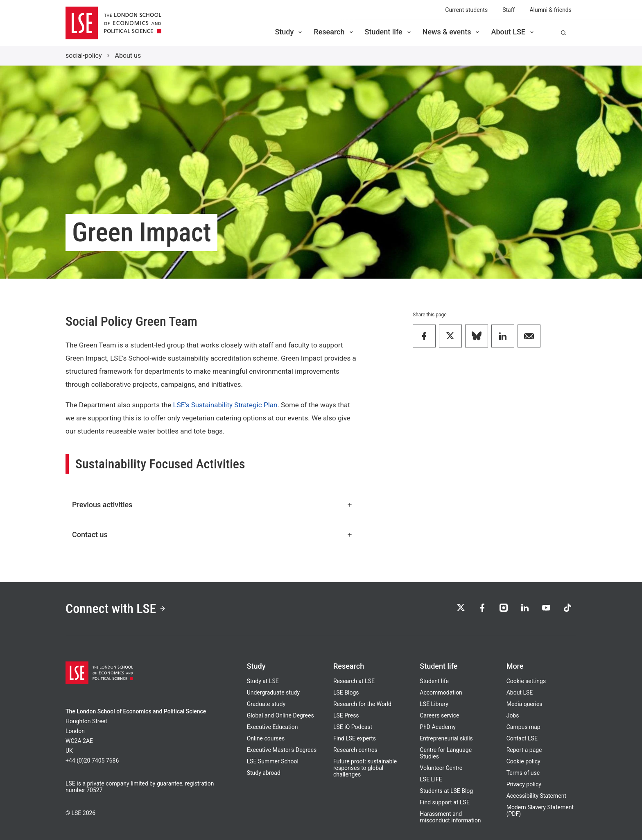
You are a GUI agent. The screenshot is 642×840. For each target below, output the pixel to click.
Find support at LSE (445, 802)
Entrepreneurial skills (446, 738)
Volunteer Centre (441, 768)
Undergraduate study (273, 692)
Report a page (524, 750)
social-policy (84, 56)
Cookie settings (526, 681)
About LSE (513, 32)
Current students (466, 10)
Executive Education (272, 727)
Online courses (266, 738)
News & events (452, 32)
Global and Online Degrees (280, 715)
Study (289, 32)
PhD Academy (438, 727)
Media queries (524, 704)
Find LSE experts (355, 738)
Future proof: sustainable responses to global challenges (365, 768)
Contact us (212, 535)
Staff (509, 10)
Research (334, 32)
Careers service (439, 715)
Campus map (523, 727)
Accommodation (441, 692)
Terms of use (523, 773)
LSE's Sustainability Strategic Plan (225, 405)
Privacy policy (524, 784)
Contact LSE (522, 738)
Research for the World (362, 704)
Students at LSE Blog (446, 791)
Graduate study (266, 704)
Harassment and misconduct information (450, 817)
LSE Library (434, 704)
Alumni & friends (550, 10)
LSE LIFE (431, 779)
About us (128, 56)
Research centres (355, 750)
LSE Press (346, 715)
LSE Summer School (273, 761)
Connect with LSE (116, 608)
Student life (389, 32)
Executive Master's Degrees (282, 750)
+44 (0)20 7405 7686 (92, 761)
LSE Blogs (346, 692)
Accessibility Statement (536, 796)
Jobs (513, 715)
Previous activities (212, 505)
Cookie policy (523, 761)
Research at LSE (354, 681)
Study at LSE (263, 681)
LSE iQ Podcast (353, 727)
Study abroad (264, 773)
